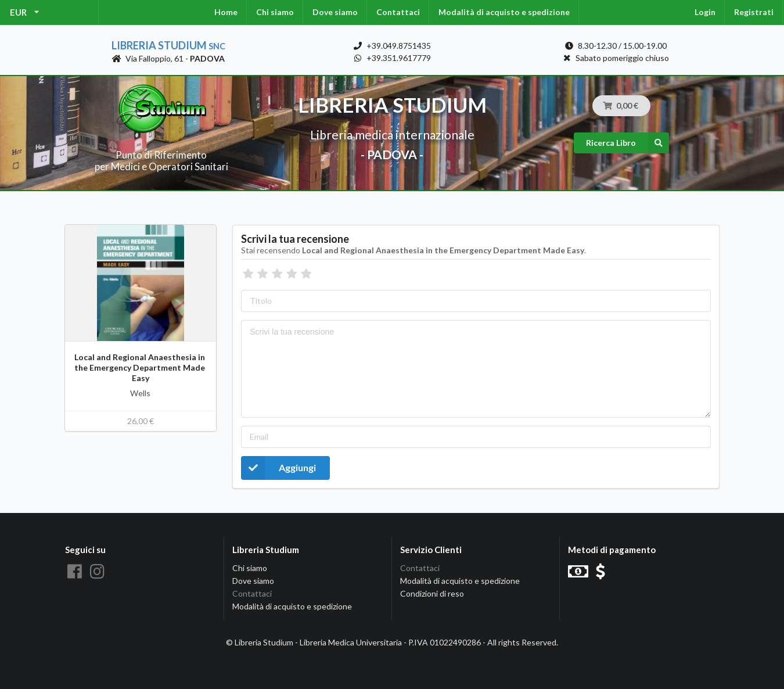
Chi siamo (275, 12)
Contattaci (398, 12)
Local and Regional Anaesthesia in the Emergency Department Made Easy (141, 367)
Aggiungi (278, 468)
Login (705, 12)
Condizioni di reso (432, 593)
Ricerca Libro (627, 143)
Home (226, 12)
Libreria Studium (168, 45)
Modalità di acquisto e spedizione (504, 12)
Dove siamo (335, 12)
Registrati (754, 12)
